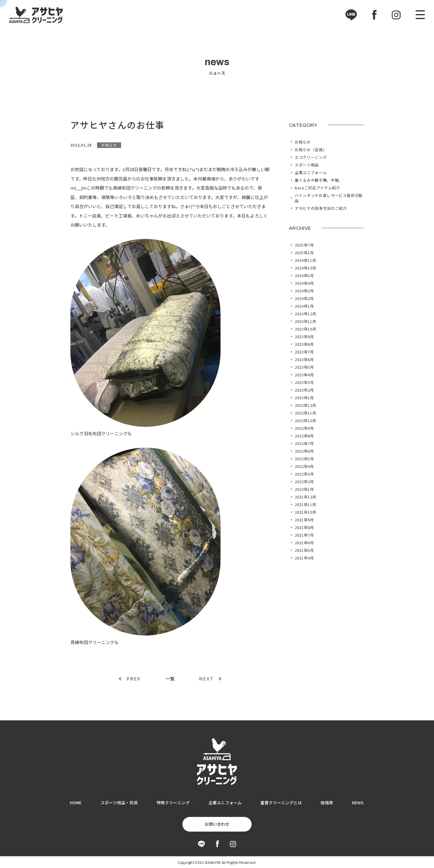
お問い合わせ (217, 824)
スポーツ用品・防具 (119, 803)
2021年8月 (304, 527)
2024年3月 (304, 291)
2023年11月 (305, 321)
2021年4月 (304, 558)
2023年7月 (304, 352)
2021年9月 (304, 520)
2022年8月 (304, 436)
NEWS (358, 803)
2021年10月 (305, 512)
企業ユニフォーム (225, 803)
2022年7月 (304, 444)
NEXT (206, 679)
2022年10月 (305, 421)
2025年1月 (304, 253)
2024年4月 (304, 283)
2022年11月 (305, 413)
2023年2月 (304, 390)
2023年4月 (304, 375)
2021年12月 (305, 497)
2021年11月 (305, 505)
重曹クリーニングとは (281, 803)
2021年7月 (304, 535)
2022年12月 (305, 405)
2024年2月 (304, 299)
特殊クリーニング (173, 803)
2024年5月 (304, 276)
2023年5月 (304, 367)
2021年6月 (304, 543)
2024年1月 (304, 306)
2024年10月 (305, 268)
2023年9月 (304, 337)
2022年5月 (304, 459)
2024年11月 (305, 260)
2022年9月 (304, 428)
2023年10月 (305, 329)
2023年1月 (304, 398)
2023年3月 (304, 382)
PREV (134, 679)
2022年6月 (304, 451)
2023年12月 (305, 314)
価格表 (327, 803)
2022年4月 (304, 466)
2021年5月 (304, 550)
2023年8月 (304, 344)
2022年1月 (304, 489)
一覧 (170, 679)
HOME (76, 803)
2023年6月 (304, 360)
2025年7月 (304, 245)
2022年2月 (304, 482)
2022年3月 (304, 474)
